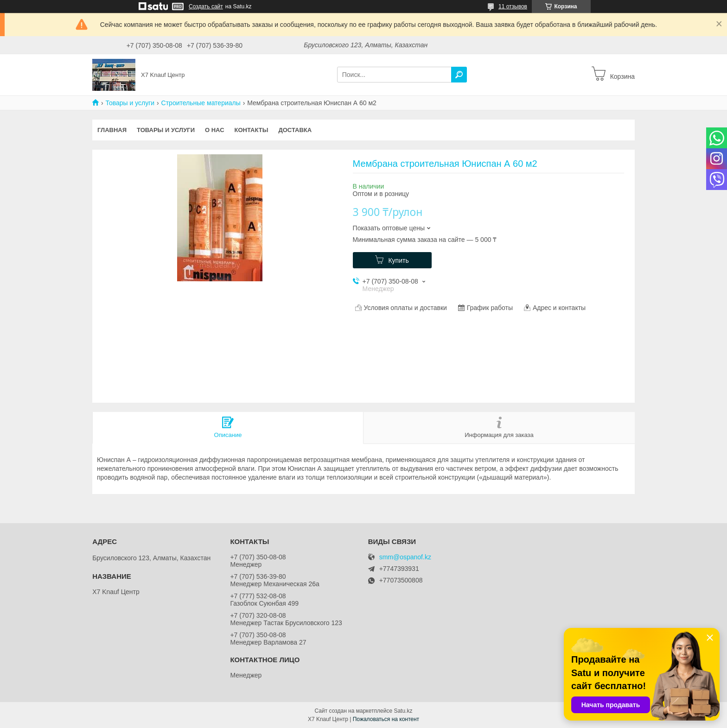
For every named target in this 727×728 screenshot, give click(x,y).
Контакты (252, 130)
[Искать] (459, 75)
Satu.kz (403, 711)
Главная (112, 130)
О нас (215, 130)
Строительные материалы (201, 103)
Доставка (295, 130)
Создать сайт (206, 6)
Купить (398, 260)
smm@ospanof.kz (405, 557)
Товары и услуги (130, 103)
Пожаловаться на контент (386, 719)
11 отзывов (513, 6)
